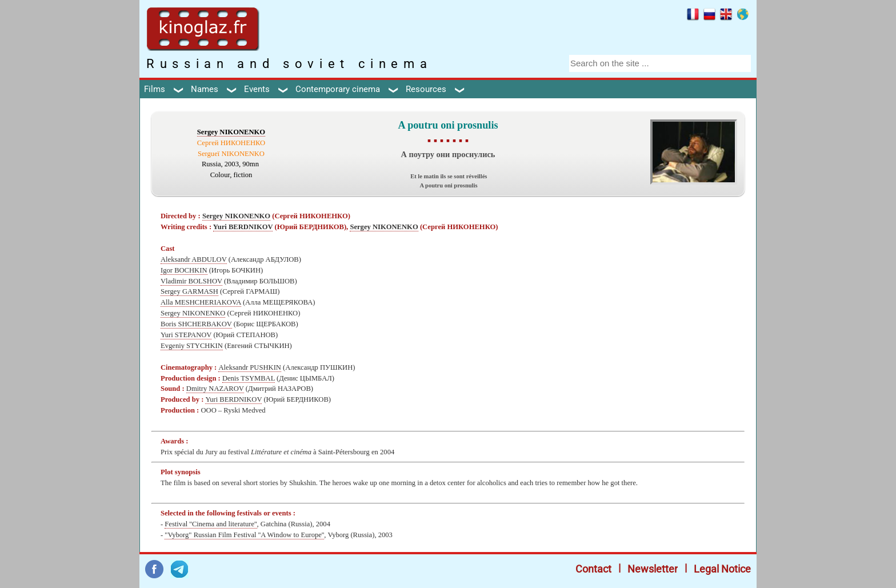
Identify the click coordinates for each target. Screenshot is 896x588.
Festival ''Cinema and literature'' (211, 524)
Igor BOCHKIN (184, 270)
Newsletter (653, 569)
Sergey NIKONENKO (231, 132)
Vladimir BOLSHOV (191, 281)
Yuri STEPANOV (186, 335)
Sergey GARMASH (189, 291)
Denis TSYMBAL (249, 378)
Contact (593, 569)
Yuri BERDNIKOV (243, 227)
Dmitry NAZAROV (215, 389)
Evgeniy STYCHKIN (192, 346)
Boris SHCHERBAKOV (196, 324)
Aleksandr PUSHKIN (250, 367)
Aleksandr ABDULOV (194, 259)
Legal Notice (722, 569)
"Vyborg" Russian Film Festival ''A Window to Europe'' (244, 535)
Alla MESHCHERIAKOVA (201, 302)
